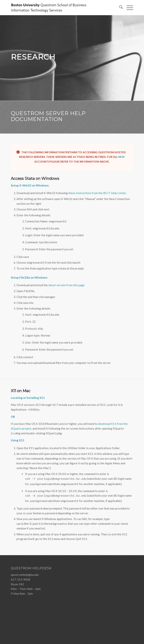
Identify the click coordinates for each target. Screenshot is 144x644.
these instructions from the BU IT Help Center (97, 193)
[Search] (119, 8)
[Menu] (128, 8)
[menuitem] (119, 8)
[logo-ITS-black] (60, 8)
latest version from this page (66, 285)
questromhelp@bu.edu (25, 575)
